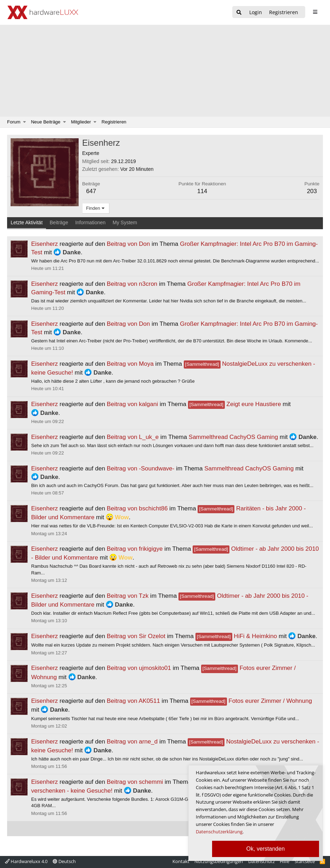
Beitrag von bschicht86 (137, 508)
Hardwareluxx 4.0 (26, 861)
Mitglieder (81, 122)
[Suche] (239, 13)
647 (91, 191)
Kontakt (181, 861)
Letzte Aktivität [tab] (27, 222)
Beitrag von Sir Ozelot (136, 636)
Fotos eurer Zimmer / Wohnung (251, 701)
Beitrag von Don (129, 244)
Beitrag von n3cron (132, 284)
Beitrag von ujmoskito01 (139, 668)
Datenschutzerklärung (219, 832)
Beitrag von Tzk (128, 596)
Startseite (305, 861)
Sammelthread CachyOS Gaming (233, 437)
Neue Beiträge (45, 122)
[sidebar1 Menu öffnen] (315, 12)
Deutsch (64, 861)
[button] (25, 122)
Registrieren (114, 122)
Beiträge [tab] (59, 222)
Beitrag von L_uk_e (133, 437)
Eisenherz (45, 244)
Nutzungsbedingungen (219, 861)
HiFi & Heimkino (236, 636)
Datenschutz (261, 861)
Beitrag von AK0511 (133, 701)
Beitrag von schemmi (135, 782)
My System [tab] (125, 222)
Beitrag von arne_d (132, 742)
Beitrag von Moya (130, 364)
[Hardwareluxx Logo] (43, 12)
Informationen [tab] (90, 222)
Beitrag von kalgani (133, 404)
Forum (14, 122)
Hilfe (285, 861)
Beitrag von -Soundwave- (141, 468)
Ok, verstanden (266, 849)
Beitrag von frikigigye (135, 549)
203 (312, 191)
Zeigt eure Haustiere (235, 404)
